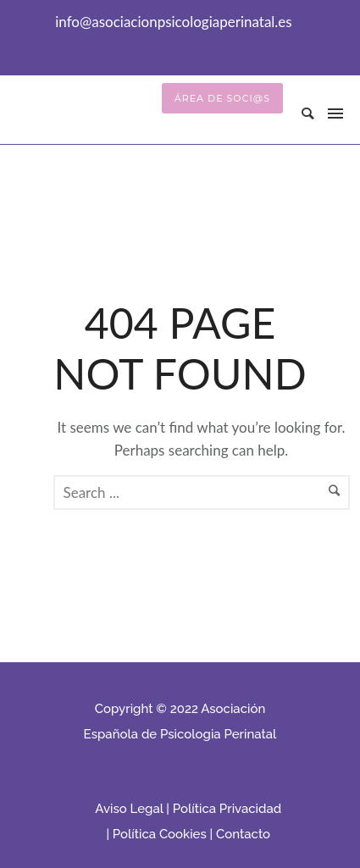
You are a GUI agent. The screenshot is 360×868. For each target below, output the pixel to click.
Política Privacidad (227, 809)
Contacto (243, 834)
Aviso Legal (129, 809)
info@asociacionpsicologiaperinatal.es (173, 22)
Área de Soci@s (222, 98)
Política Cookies (160, 834)
